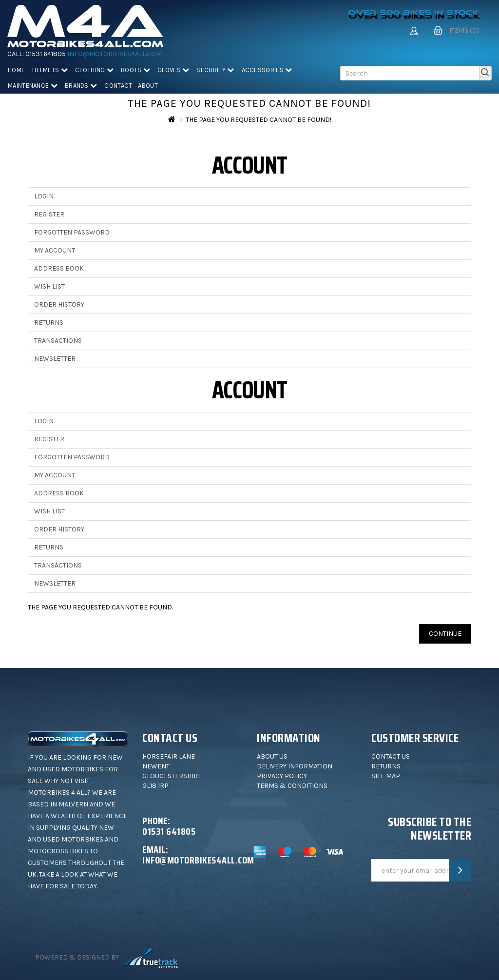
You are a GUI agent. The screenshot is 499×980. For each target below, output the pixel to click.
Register (49, 214)
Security (215, 70)
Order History (59, 304)
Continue (445, 634)
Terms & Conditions (292, 786)
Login (44, 196)
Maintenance (33, 86)
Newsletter (55, 359)
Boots (135, 70)
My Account (55, 250)
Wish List (49, 286)
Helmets (50, 70)
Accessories (267, 70)
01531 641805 (46, 54)
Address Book (59, 268)
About (148, 86)
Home (16, 70)
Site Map (386, 776)
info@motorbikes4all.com (115, 54)
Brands (81, 86)
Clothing (94, 70)
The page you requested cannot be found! (259, 120)
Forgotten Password (72, 232)
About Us (272, 756)
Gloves (173, 70)
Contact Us (391, 756)
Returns (49, 323)
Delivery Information (295, 766)
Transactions (58, 341)
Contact (118, 86)
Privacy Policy (282, 776)
